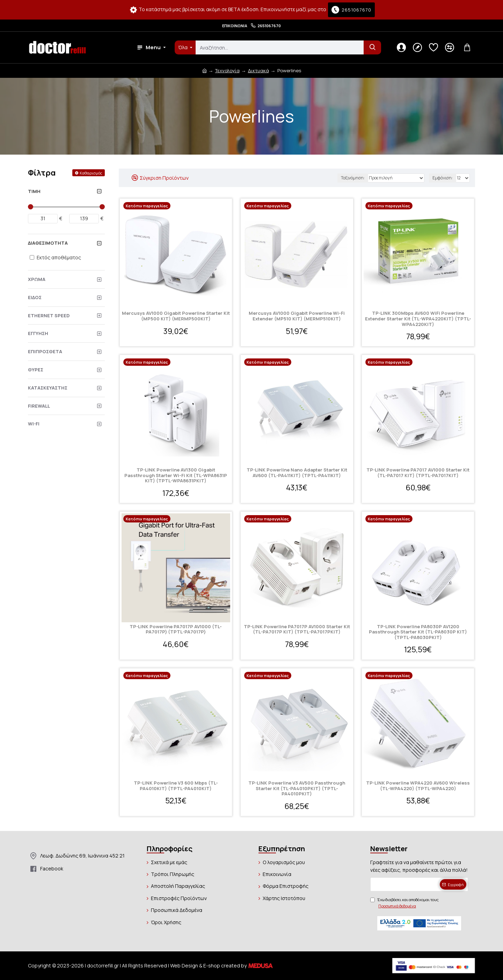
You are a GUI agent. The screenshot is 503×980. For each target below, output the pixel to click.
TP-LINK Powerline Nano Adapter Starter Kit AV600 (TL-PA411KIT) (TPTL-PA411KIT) (297, 473)
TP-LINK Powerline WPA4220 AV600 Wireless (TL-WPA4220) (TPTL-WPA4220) (418, 786)
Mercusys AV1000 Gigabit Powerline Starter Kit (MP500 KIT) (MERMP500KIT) (176, 316)
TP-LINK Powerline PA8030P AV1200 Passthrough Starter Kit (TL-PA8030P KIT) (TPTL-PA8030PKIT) (418, 632)
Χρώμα (37, 279)
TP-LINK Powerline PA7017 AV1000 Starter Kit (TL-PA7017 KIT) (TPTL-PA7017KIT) (418, 473)
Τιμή (34, 191)
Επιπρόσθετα (45, 351)
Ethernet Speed (49, 315)
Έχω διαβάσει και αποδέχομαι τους (404, 903)
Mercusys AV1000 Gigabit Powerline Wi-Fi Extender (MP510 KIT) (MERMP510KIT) (297, 316)
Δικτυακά (258, 70)
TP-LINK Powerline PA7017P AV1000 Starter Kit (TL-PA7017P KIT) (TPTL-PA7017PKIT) (297, 629)
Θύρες (36, 370)
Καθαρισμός (91, 173)
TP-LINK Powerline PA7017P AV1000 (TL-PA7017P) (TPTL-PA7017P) (176, 629)
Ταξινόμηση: (353, 178)
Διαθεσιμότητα (48, 243)
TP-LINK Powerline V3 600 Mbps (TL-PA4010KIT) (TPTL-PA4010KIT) (176, 786)
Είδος (35, 297)
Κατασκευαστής (48, 388)
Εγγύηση (38, 333)
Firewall (39, 406)
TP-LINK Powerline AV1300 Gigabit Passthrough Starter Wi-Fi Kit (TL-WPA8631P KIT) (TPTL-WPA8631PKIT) (176, 476)
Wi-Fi (34, 424)
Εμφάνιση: (443, 178)
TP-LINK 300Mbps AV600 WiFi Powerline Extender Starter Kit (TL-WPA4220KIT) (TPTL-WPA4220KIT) (418, 319)
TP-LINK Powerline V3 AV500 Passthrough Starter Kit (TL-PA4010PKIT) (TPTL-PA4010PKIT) (297, 789)
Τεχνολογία (227, 70)
